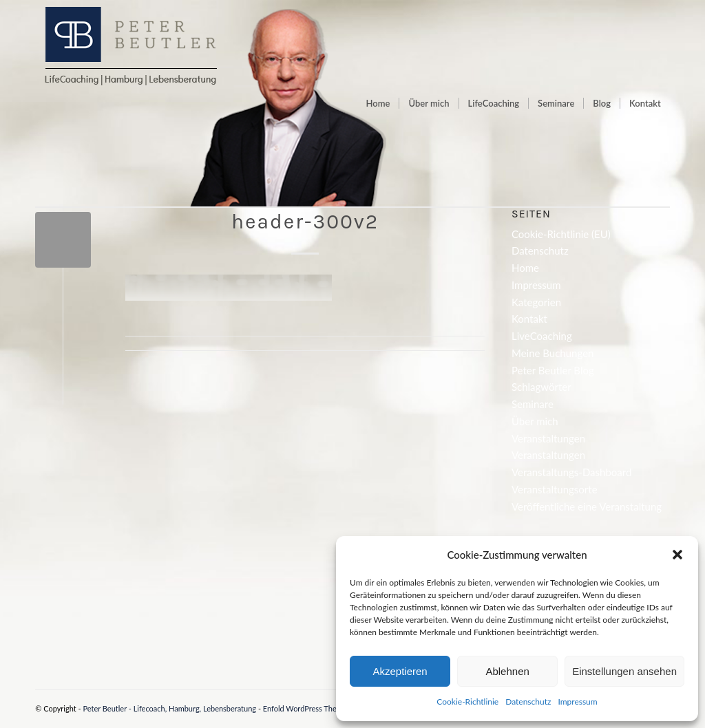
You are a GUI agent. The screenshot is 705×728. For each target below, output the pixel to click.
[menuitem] (378, 103)
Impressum (577, 702)
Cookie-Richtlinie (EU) (561, 234)
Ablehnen (507, 671)
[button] (677, 555)
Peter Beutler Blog (553, 370)
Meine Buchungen (553, 353)
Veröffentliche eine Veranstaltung (587, 506)
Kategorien (536, 302)
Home (525, 268)
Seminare (533, 404)
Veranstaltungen (548, 438)
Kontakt (529, 319)
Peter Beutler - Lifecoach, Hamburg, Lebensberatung (169, 708)
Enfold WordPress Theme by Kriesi (320, 708)
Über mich (535, 421)
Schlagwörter (541, 387)
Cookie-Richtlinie (467, 702)
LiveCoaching (542, 336)
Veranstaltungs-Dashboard (571, 472)
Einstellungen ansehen (624, 671)
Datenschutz (528, 702)
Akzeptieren (400, 671)
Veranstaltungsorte (555, 489)
